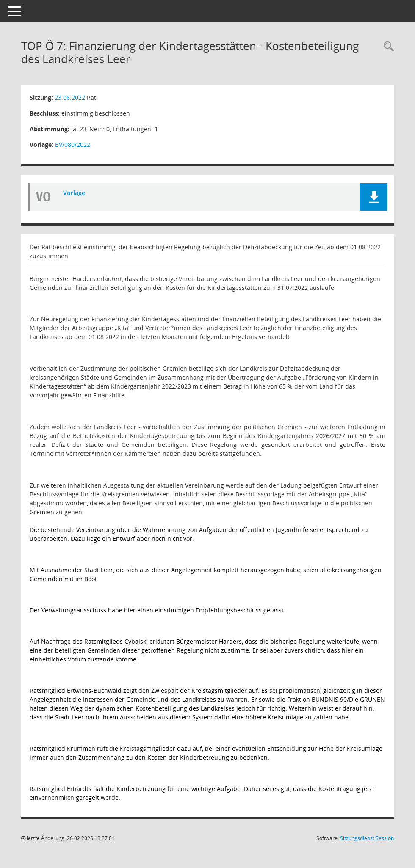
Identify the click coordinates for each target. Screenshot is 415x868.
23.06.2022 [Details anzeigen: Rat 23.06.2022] (70, 98)
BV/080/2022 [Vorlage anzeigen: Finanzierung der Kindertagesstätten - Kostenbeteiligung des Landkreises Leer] (73, 145)
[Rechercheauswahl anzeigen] (387, 47)
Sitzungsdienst (367, 838)
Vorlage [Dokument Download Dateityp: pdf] (74, 193)
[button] (374, 197)
